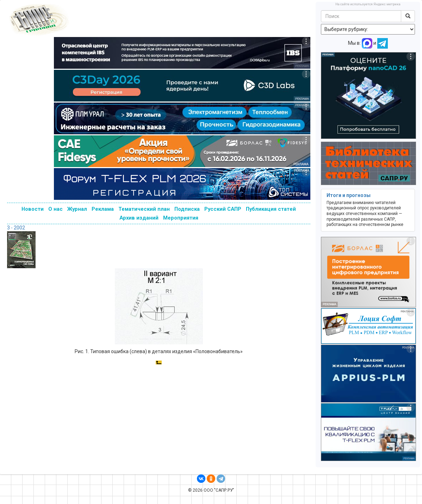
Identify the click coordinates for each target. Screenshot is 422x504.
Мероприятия (181, 218)
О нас (55, 209)
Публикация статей (271, 209)
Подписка (187, 209)
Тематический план (144, 209)
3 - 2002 (16, 228)
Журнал (77, 209)
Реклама (103, 209)
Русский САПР (223, 209)
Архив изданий (139, 218)
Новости (33, 209)
